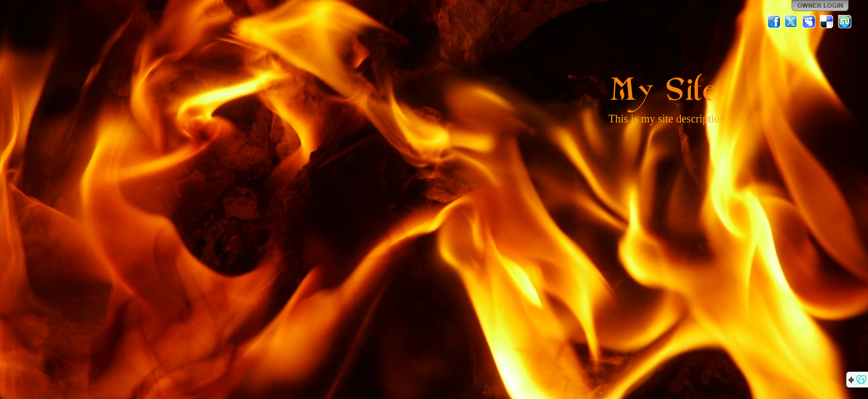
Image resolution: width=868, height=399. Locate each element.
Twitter (792, 22)
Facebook (774, 22)
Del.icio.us (827, 22)
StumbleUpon (845, 22)
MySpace (809, 22)
